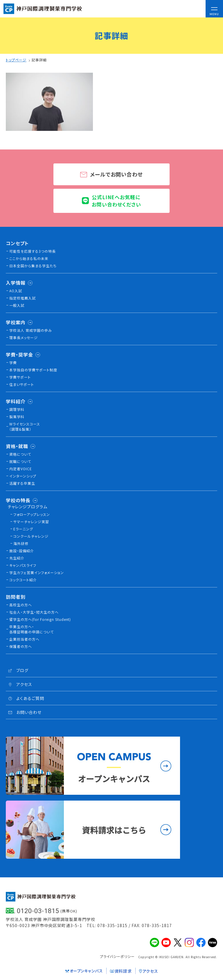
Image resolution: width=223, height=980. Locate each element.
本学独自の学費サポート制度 (33, 370)
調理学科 (17, 409)
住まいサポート (22, 384)
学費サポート (20, 377)
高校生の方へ (21, 605)
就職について (20, 461)
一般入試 (17, 305)
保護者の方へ (21, 646)
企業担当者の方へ (24, 639)
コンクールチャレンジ (31, 536)
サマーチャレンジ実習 (31, 522)
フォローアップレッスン (32, 514)
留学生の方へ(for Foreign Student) (40, 619)
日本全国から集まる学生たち (33, 266)
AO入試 (16, 291)
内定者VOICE (21, 469)
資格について (20, 454)
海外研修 (21, 543)
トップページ (16, 60)
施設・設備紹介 (22, 551)
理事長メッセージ (24, 337)
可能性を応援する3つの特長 (33, 251)
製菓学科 (17, 417)
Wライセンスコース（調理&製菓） (25, 426)
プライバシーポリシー (117, 956)
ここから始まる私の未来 (29, 258)
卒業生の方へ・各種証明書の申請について (32, 629)
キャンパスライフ (23, 565)
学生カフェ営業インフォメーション (37, 572)
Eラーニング (23, 529)
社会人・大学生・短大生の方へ (34, 612)
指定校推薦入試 (23, 298)
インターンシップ (23, 476)
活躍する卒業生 (22, 483)
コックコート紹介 (23, 580)
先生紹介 (17, 558)
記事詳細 (39, 60)
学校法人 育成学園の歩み (31, 330)
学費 (13, 362)
